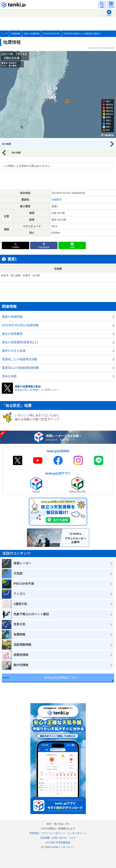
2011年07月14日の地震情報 (20, 325)
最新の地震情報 (12, 317)
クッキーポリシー (77, 833)
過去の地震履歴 (12, 334)
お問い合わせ (59, 838)
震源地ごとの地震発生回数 (20, 359)
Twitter (16, 247)
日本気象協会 (63, 842)
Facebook (44, 247)
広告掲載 (45, 838)
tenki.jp (14, 5)
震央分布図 (9, 376)
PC (68, 824)
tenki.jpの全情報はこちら (61, 678)
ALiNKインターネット (63, 847)
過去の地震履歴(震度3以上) (20, 342)
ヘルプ (72, 838)
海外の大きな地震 (14, 351)
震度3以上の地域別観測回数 (20, 368)
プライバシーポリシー (53, 833)
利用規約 (34, 833)
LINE (72, 247)
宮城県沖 (57, 200)
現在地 (109, 15)
